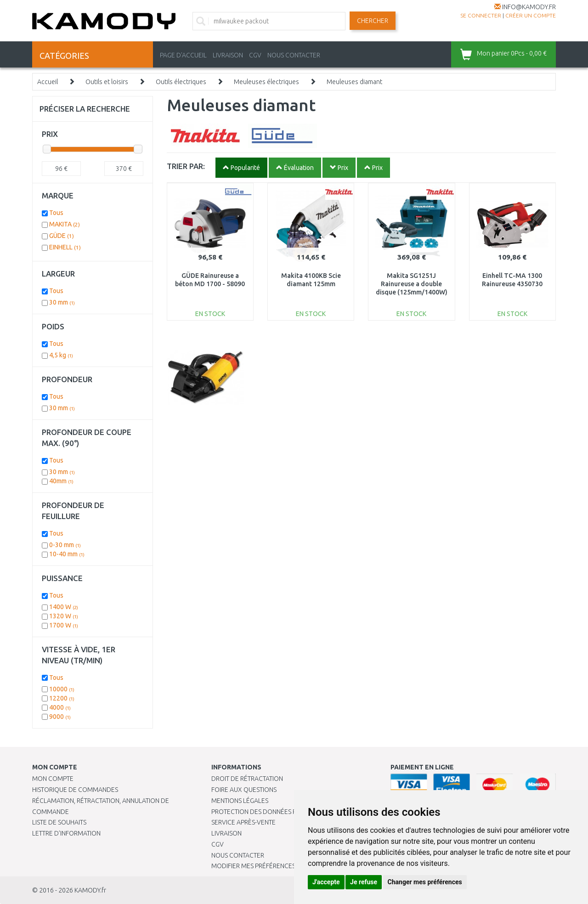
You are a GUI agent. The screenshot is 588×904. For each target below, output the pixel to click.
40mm (61, 481)
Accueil (48, 82)
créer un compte (531, 15)
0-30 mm (65, 545)
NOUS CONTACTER (294, 55)
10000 (62, 689)
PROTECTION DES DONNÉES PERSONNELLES (274, 812)
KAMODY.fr (90, 890)
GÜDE (62, 236)
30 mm (62, 302)
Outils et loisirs (107, 82)
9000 (60, 717)
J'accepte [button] (326, 882)
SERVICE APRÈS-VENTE (243, 822)
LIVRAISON (228, 55)
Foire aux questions (244, 790)
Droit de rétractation (247, 779)
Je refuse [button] (364, 882)
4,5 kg (61, 355)
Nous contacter (238, 855)
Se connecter (481, 15)
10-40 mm (67, 554)
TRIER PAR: (186, 166)
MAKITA (65, 224)
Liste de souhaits (59, 822)
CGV (255, 55)
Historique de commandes (75, 790)
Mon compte (53, 779)
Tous (56, 213)
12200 (62, 698)
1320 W (64, 616)
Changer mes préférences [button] (425, 882)
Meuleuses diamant (354, 82)
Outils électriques (181, 82)
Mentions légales (240, 801)
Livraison (226, 833)
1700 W (64, 625)
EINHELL (65, 247)
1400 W (64, 607)
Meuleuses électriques (266, 82)
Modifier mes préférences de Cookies (272, 866)
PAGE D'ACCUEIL (183, 55)
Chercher (373, 21)
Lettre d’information (66, 833)
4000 (60, 707)
